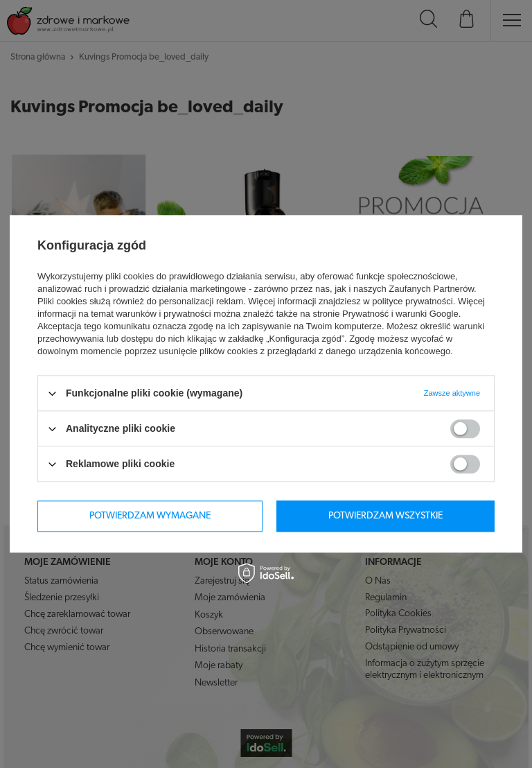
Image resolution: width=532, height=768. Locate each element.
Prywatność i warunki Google (400, 314)
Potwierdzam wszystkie (385, 516)
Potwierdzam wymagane (150, 516)
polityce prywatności (412, 301)
